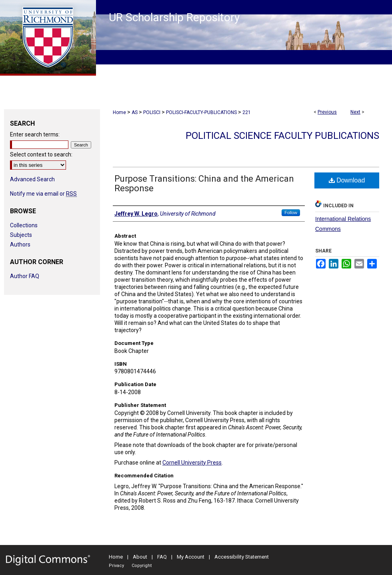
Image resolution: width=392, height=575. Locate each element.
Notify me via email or (43, 194)
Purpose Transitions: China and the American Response (204, 183)
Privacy (116, 566)
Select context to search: (41, 154)
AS (135, 112)
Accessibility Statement (242, 557)
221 (247, 112)
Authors (20, 244)
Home (119, 112)
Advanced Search (32, 179)
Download (347, 180)
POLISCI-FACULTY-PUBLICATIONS (201, 112)
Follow (291, 212)
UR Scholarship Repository (174, 17)
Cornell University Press (192, 463)
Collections (24, 225)
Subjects (21, 235)
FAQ (162, 557)
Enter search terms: (35, 134)
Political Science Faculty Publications (282, 136)
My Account (191, 557)
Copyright (142, 566)
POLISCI (152, 112)
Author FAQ (25, 276)
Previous (327, 112)
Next (355, 112)
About (140, 557)
